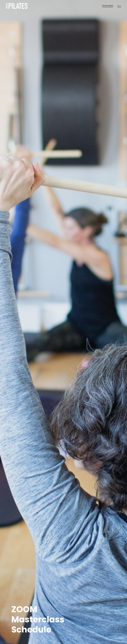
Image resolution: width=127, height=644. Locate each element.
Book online (108, 6)
